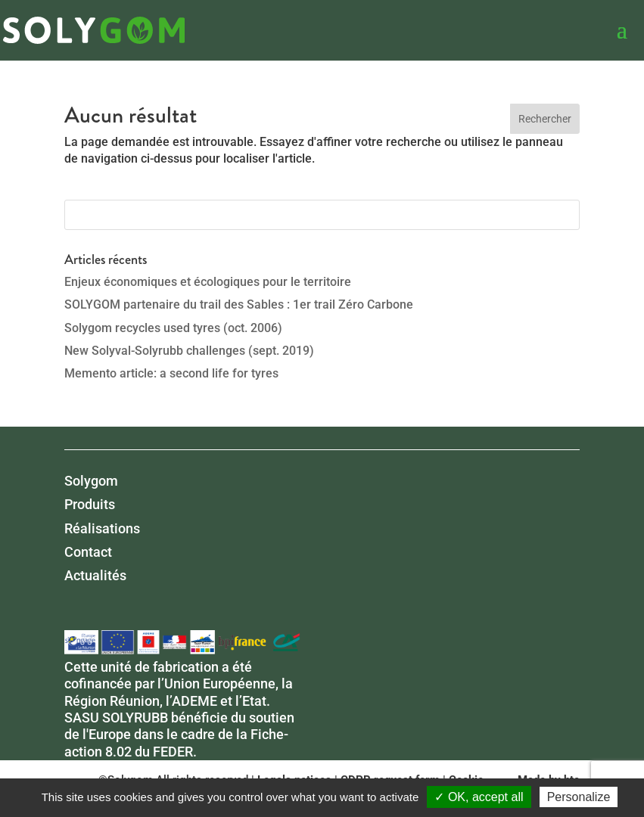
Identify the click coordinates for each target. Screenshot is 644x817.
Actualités (95, 575)
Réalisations (102, 528)
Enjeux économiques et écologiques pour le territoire (208, 282)
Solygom (91, 481)
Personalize (579, 797)
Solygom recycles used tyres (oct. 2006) (173, 328)
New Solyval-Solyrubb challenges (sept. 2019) (189, 351)
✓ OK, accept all (479, 797)
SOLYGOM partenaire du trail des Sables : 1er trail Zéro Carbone (239, 304)
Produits (90, 504)
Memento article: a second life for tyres (171, 373)
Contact (88, 552)
